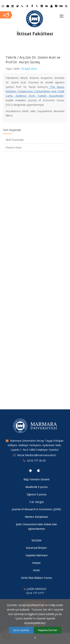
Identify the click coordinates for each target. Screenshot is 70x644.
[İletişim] (22, 6)
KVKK (36, 570)
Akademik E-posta (36, 487)
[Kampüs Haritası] (27, 6)
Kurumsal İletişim (36, 548)
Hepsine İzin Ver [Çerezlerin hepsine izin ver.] (48, 630)
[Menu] (62, 15)
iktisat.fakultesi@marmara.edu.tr (37, 455)
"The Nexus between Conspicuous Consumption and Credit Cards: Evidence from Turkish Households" (35, 91)
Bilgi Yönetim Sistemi (36, 479)
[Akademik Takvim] (13, 6)
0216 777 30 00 (36, 461)
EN (61, 6)
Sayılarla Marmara (36, 555)
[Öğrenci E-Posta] (3, 6)
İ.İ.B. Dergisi (36, 502)
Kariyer (36, 563)
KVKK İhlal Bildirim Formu (36, 578)
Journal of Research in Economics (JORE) (36, 509)
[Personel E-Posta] (8, 6)
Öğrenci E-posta (36, 494)
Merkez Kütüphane (36, 517)
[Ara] (66, 6)
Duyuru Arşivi (14, 147)
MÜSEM (36, 540)
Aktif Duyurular (15, 140)
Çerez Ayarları (21, 630)
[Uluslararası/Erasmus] (17, 6)
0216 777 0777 (35, 593)
